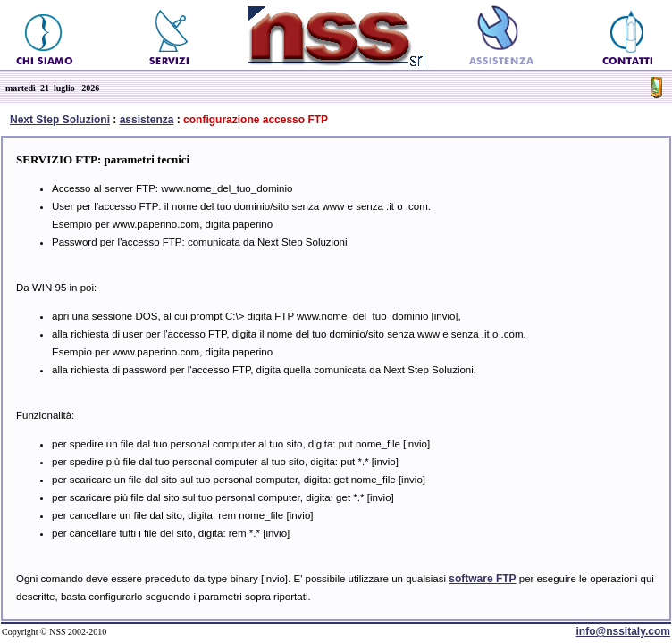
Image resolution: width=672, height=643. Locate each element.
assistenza (147, 120)
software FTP (482, 579)
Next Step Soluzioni (60, 120)
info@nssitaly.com (624, 631)
